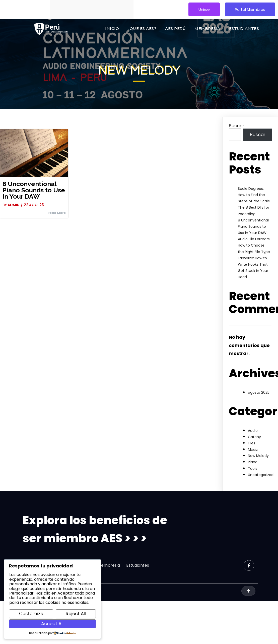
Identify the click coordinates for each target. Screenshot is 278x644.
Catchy (254, 437)
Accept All (52, 624)
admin (14, 205)
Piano (253, 462)
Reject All (76, 613)
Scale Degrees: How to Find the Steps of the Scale (254, 195)
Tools (253, 469)
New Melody (258, 456)
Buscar (237, 126)
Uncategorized (261, 475)
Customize (31, 613)
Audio (253, 431)
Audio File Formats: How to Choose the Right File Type (254, 245)
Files (252, 443)
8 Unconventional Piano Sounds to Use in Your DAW (253, 226)
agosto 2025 (259, 392)
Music (253, 449)
